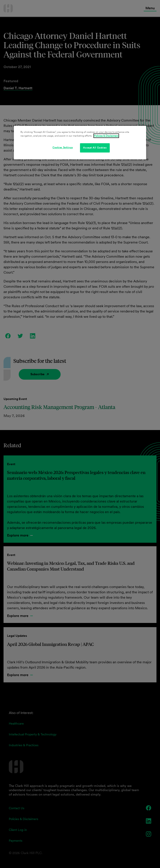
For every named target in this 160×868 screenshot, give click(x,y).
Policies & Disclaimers (106, 136)
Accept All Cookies (95, 148)
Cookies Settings (63, 148)
